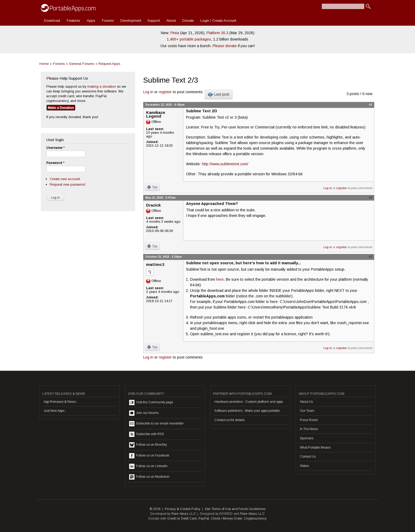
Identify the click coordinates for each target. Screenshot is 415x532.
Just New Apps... (55, 411)
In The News (309, 429)
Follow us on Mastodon (149, 477)
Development (131, 21)
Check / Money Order (227, 518)
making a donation (102, 86)
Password (55, 163)
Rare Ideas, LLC (184, 514)
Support (154, 21)
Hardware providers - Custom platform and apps (249, 402)
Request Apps (109, 64)
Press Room (309, 420)
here (220, 279)
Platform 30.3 (217, 33)
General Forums (82, 64)
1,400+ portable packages (189, 39)
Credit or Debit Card (182, 518)
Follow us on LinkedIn (148, 466)
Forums (108, 21)
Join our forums (144, 413)
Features (73, 21)
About (171, 21)
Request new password (67, 184)
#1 (371, 105)
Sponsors (307, 438)
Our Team (307, 411)
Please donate (225, 46)
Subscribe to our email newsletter (156, 424)
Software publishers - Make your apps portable (247, 411)
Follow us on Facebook (149, 456)
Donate (188, 21)
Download (52, 21)
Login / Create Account (218, 21)
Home (44, 64)
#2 (371, 198)
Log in (148, 92)
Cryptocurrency (255, 518)
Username (55, 148)
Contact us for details (229, 420)
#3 (371, 257)
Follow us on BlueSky (148, 445)
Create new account (65, 179)
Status (304, 466)
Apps (91, 21)
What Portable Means (315, 448)
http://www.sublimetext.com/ (225, 164)
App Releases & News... (61, 402)
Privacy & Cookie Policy (183, 509)
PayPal (204, 518)
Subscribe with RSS (147, 434)
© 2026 (155, 509)
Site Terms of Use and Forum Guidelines (235, 509)
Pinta (175, 33)
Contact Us (308, 457)
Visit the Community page (151, 403)
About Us (306, 402)
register (165, 92)
